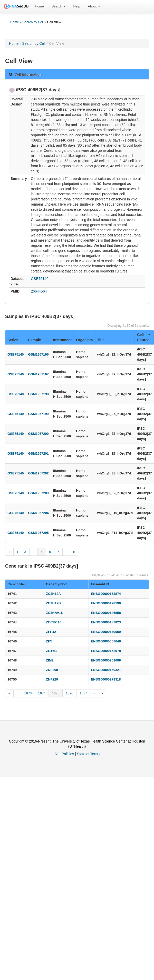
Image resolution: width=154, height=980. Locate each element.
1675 (56, 693)
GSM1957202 (38, 473)
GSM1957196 (38, 354)
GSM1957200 (38, 434)
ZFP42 (51, 632)
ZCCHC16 (54, 622)
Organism (84, 340)
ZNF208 (52, 670)
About (94, 6)
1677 (83, 693)
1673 (28, 693)
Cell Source (144, 337)
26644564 (39, 291)
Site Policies (64, 754)
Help (77, 6)
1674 (42, 693)
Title (101, 340)
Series (13, 340)
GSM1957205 (38, 533)
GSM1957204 (38, 513)
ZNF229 (52, 679)
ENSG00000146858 (106, 613)
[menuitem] (39, 6)
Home (39, 6)
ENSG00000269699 (106, 660)
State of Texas (88, 754)
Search (59, 6)
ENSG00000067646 (106, 641)
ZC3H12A (53, 594)
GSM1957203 (38, 493)
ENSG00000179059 (106, 632)
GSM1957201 (38, 453)
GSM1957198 (38, 394)
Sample (35, 340)
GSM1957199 (38, 414)
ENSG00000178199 (106, 603)
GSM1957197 (38, 374)
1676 (69, 693)
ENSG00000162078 (106, 651)
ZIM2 (50, 660)
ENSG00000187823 (106, 622)
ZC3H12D (53, 603)
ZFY (49, 641)
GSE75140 (40, 279)
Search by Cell (33, 22)
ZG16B (51, 651)
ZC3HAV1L (54, 613)
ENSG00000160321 (106, 670)
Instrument (62, 340)
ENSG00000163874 (106, 594)
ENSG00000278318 (106, 679)
